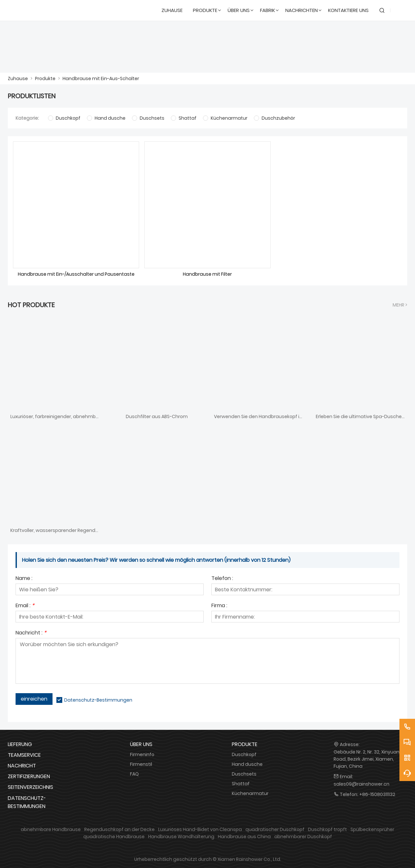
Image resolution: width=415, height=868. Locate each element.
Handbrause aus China (244, 837)
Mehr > (400, 305)
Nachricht (22, 766)
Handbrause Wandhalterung (181, 837)
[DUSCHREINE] (39, 10)
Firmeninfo (142, 754)
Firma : (219, 606)
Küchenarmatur (250, 793)
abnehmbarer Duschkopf (303, 837)
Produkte (45, 78)
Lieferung (20, 744)
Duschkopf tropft (327, 829)
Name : (24, 579)
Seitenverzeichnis (30, 787)
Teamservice (24, 755)
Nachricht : (31, 633)
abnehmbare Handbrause (51, 829)
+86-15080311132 (377, 794)
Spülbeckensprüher (372, 829)
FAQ (134, 774)
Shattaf (241, 784)
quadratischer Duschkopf (275, 829)
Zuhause (18, 78)
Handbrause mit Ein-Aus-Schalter (101, 78)
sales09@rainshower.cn (362, 784)
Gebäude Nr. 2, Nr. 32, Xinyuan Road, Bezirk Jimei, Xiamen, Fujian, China (367, 759)
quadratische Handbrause (114, 837)
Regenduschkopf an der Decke (119, 829)
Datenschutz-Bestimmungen (98, 700)
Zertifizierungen (29, 776)
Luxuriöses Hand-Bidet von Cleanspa (200, 829)
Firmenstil (141, 764)
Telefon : (222, 579)
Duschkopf (244, 754)
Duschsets (244, 774)
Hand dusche (247, 764)
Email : (25, 606)
